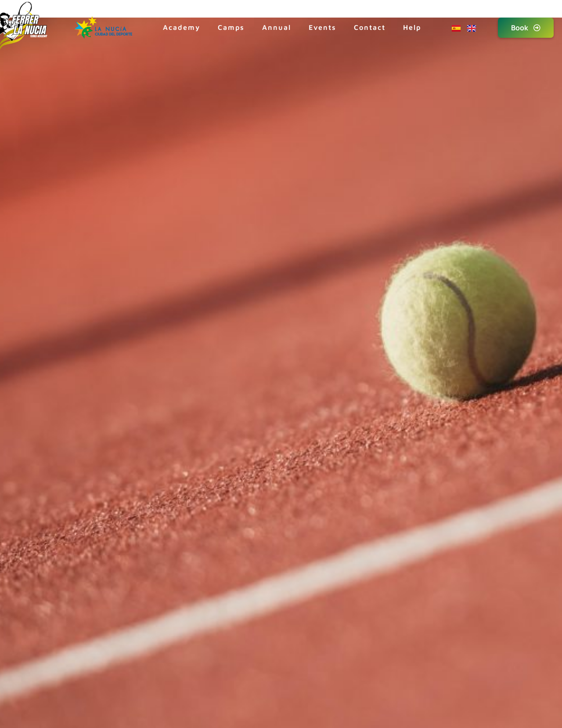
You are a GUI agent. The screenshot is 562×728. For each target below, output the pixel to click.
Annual (277, 27)
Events (322, 27)
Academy (182, 27)
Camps (231, 27)
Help (412, 27)
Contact (370, 27)
